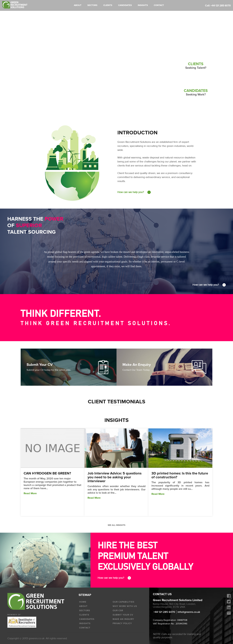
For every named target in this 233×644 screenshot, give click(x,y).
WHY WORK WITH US (125, 606)
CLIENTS (108, 5)
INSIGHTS (143, 5)
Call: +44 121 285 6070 (218, 6)
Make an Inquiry (123, 619)
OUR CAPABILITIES (123, 602)
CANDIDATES (125, 5)
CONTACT (159, 5)
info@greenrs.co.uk (189, 612)
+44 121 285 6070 (164, 612)
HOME (83, 602)
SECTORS (92, 5)
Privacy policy (122, 623)
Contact (85, 628)
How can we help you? (134, 192)
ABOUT (78, 5)
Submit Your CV (123, 615)
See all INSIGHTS (116, 525)
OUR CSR (118, 610)
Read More (30, 493)
